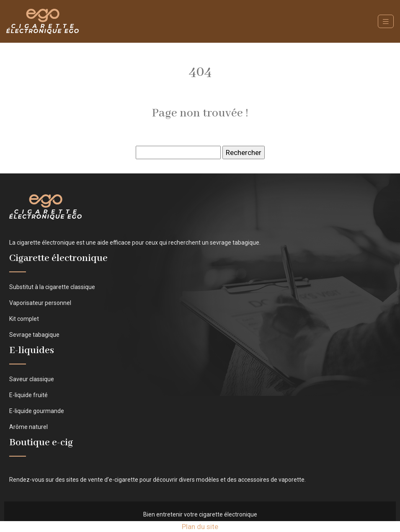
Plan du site (200, 527)
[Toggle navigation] (386, 22)
